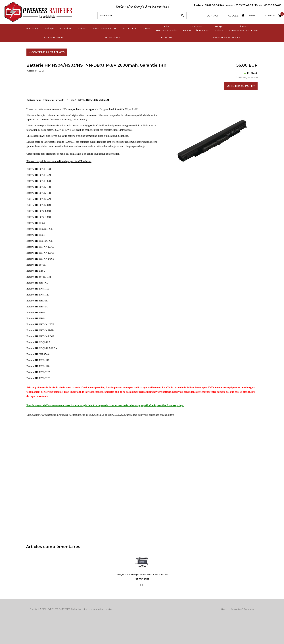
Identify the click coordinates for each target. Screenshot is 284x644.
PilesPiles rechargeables (167, 28)
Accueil (233, 16)
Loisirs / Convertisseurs (105, 28)
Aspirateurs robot (54, 37)
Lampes (82, 28)
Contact (212, 16)
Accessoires (130, 28)
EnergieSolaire (219, 28)
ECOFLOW (167, 37)
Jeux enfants (66, 28)
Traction (146, 28)
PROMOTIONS (112, 37)
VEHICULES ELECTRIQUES (227, 37)
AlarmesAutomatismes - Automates (243, 28)
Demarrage (32, 28)
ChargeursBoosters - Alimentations (196, 28)
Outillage (49, 28)
